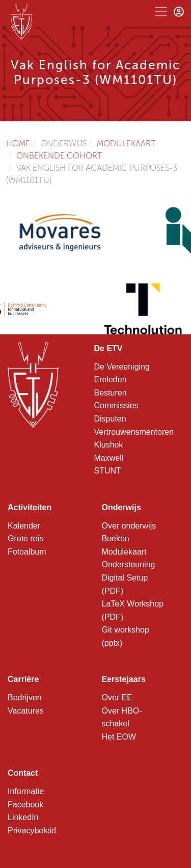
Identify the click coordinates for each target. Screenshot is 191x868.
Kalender (24, 526)
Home (18, 143)
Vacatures (26, 711)
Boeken (116, 538)
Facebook (25, 805)
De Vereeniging (122, 367)
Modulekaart (126, 143)
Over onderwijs (129, 526)
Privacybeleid (32, 831)
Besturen (111, 393)
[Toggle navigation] (161, 12)
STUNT (108, 471)
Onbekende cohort (59, 156)
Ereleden (111, 379)
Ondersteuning (129, 564)
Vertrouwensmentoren (134, 432)
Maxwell (109, 458)
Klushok (109, 445)
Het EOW (119, 737)
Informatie (26, 791)
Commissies (116, 405)
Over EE (117, 698)
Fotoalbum (27, 552)
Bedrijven (25, 698)
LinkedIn (23, 817)
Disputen (110, 419)
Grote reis (25, 538)
